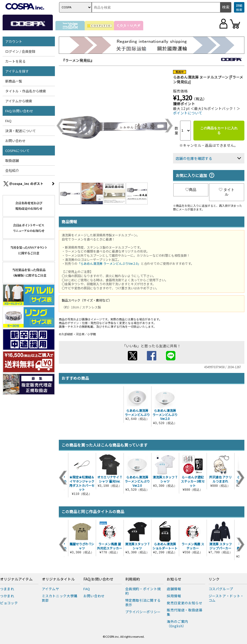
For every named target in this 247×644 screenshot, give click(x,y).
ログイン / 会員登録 (20, 51)
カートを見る (15, 61)
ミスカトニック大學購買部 (60, 598)
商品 (191, 190)
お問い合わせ (15, 141)
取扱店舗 (12, 160)
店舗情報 (174, 589)
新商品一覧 (14, 81)
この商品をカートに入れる (219, 130)
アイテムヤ (51, 589)
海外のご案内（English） (177, 624)
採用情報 (174, 596)
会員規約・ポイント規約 (143, 591)
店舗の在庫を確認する (194, 158)
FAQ (8, 121)
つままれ (7, 589)
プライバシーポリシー (143, 612)
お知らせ (174, 579)
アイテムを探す (17, 71)
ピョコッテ (9, 603)
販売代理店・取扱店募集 (185, 612)
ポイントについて (188, 113)
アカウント (14, 41)
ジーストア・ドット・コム (226, 598)
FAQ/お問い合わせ (19, 111)
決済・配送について (21, 131)
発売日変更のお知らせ (185, 603)
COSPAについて (17, 151)
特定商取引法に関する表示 (143, 602)
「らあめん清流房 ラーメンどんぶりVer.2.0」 (109, 263)
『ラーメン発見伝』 (78, 60)
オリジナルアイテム (16, 579)
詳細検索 (239, 7)
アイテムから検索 (19, 101)
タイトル (227, 192)
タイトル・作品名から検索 (26, 91)
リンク (214, 579)
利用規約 (133, 579)
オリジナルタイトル (58, 579)
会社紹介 (12, 170)
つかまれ (7, 596)
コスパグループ (221, 589)
